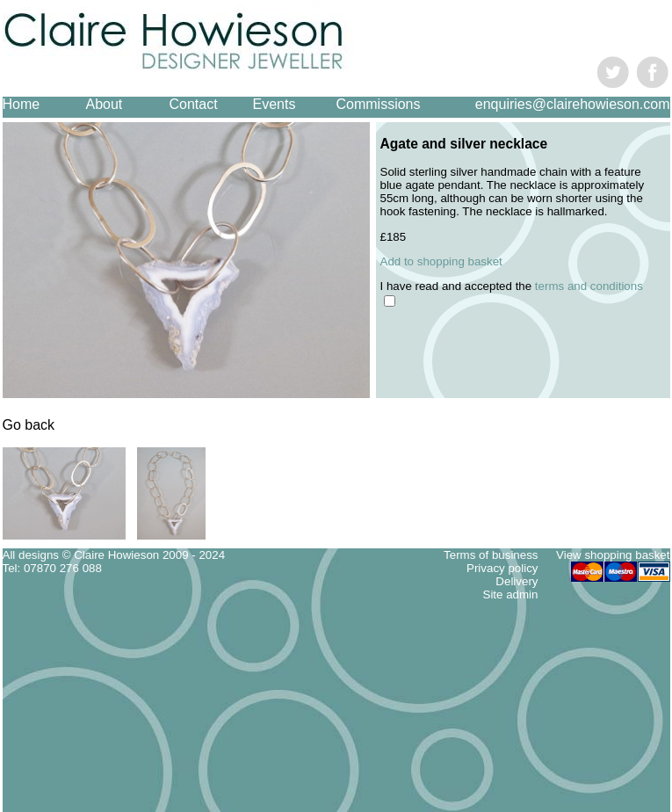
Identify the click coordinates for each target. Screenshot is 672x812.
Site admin (511, 594)
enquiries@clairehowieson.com (573, 104)
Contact (194, 104)
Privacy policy (502, 568)
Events (275, 104)
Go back (29, 425)
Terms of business (491, 555)
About (105, 104)
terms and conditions (589, 286)
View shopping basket (613, 555)
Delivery (517, 581)
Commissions (379, 104)
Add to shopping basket (441, 261)
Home (22, 104)
